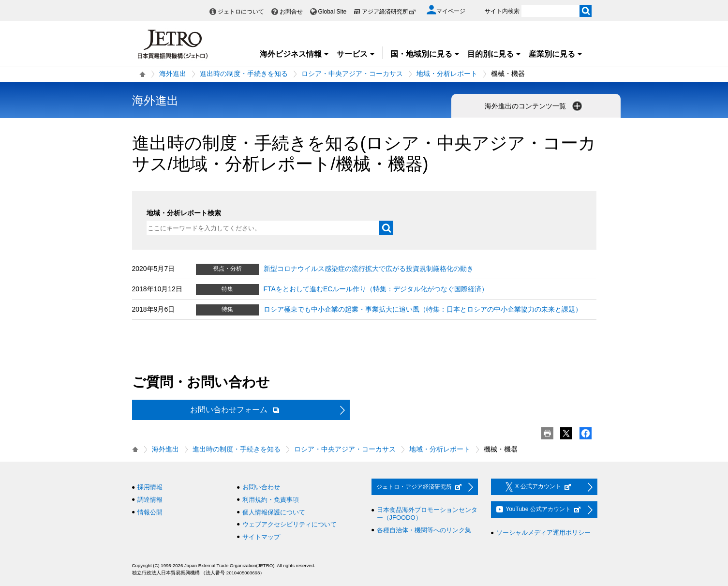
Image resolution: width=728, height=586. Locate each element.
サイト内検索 (502, 11)
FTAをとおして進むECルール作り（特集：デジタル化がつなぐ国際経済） (376, 289)
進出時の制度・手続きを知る (244, 74)
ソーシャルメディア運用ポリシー (543, 533)
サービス (356, 54)
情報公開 (150, 512)
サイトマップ (261, 537)
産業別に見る (556, 54)
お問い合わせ (261, 487)
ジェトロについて (241, 12)
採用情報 (150, 487)
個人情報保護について (274, 512)
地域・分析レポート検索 (184, 213)
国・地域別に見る (425, 54)
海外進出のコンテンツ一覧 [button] (535, 106)
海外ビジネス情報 (295, 54)
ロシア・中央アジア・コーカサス (352, 74)
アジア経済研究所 (389, 12)
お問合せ (291, 12)
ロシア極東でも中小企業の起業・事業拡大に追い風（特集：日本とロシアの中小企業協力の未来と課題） (423, 309)
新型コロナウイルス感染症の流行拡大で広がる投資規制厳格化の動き (369, 269)
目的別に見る (494, 54)
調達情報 (150, 500)
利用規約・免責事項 (271, 500)
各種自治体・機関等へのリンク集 (424, 530)
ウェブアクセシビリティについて (290, 524)
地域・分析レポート (447, 74)
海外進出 (173, 74)
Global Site (333, 12)
